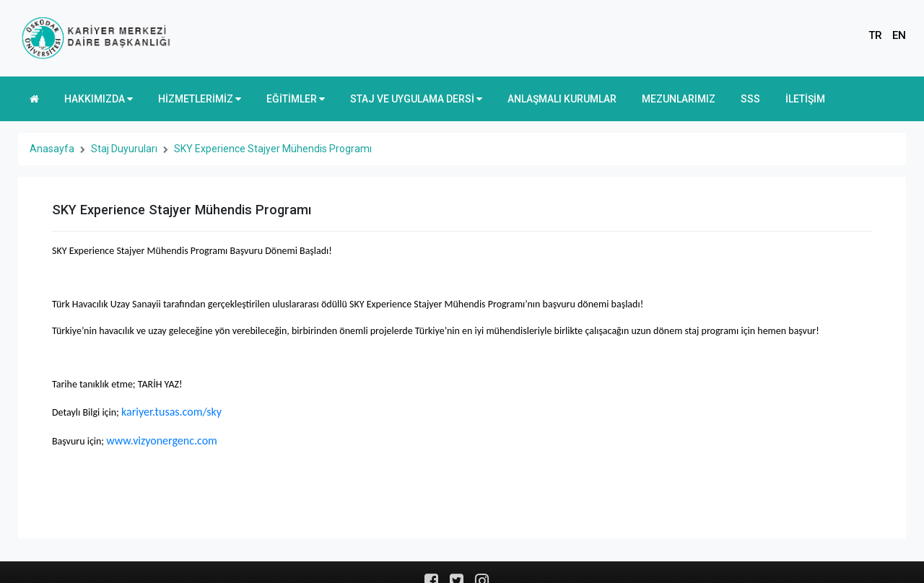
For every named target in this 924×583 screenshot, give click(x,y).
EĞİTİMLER (296, 99)
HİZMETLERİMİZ (200, 99)
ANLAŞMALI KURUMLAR (562, 99)
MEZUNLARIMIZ (679, 99)
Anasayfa (52, 149)
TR (875, 35)
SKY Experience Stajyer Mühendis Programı (273, 149)
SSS (750, 99)
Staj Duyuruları (124, 149)
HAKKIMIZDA (99, 99)
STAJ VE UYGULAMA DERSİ (416, 99)
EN (899, 35)
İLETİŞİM (805, 99)
